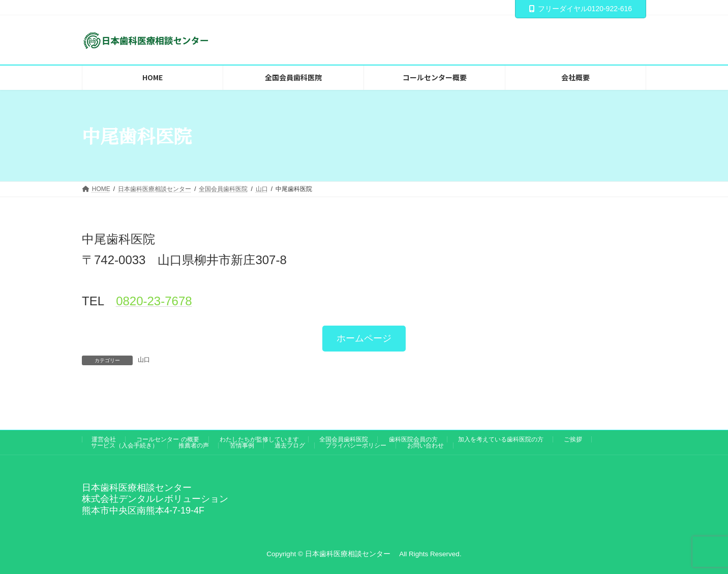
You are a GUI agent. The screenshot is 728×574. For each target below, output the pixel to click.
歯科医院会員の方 (413, 439)
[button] (364, 339)
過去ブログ (290, 445)
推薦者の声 (194, 445)
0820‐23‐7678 (154, 301)
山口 (144, 360)
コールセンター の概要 (168, 439)
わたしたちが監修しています (259, 439)
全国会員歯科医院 (344, 439)
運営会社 (104, 439)
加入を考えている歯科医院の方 (501, 439)
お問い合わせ (426, 445)
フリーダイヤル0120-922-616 (581, 9)
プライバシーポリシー (356, 445)
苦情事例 (242, 445)
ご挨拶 (573, 439)
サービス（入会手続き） (125, 445)
